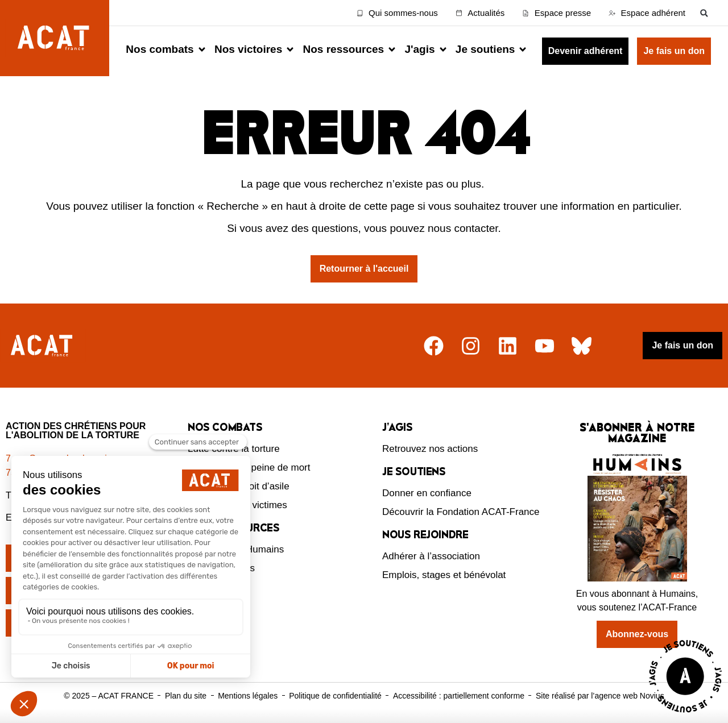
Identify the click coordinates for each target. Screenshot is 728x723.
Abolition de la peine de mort (249, 468)
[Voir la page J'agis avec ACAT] (685, 715)
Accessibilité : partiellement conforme (459, 696)
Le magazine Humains (236, 549)
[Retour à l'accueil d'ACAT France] (55, 38)
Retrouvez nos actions (430, 449)
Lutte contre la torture (234, 449)
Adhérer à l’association (431, 556)
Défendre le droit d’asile (239, 486)
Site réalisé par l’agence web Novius (600, 696)
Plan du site (186, 696)
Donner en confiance (427, 493)
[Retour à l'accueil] (43, 346)
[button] (704, 13)
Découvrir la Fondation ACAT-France (461, 512)
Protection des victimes (237, 505)
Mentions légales (248, 696)
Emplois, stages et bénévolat (444, 575)
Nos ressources (221, 568)
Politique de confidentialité (335, 696)
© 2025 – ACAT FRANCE (109, 696)
